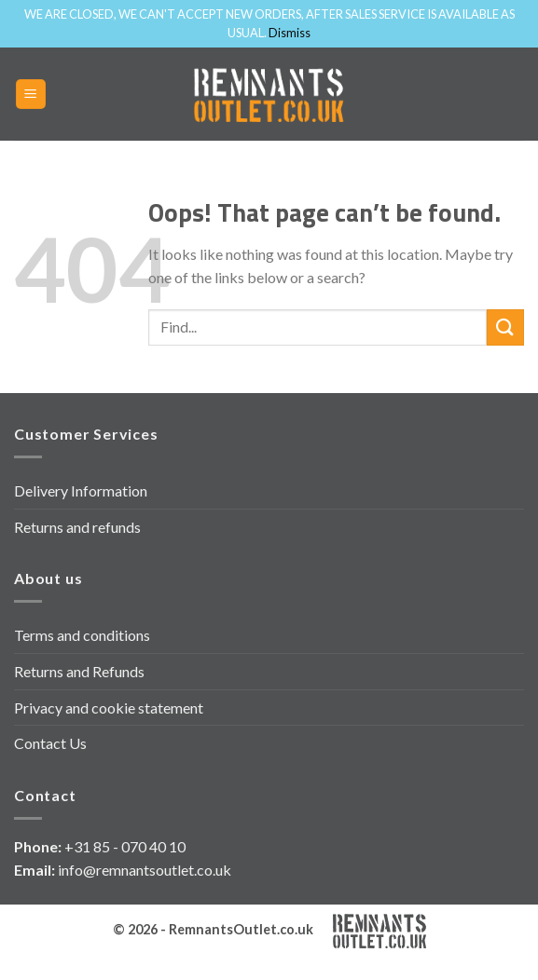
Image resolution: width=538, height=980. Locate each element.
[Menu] (31, 95)
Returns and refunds (77, 527)
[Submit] (505, 327)
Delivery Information (81, 490)
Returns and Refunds (79, 671)
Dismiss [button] (290, 33)
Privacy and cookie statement (109, 708)
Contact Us (50, 743)
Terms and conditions (82, 635)
